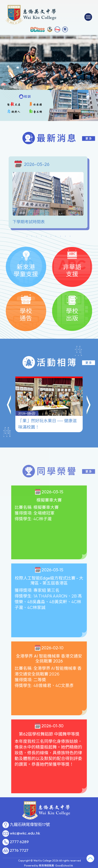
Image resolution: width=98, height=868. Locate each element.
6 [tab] (51, 237)
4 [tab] (41, 237)
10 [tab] (70, 237)
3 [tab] (37, 237)
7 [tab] (56, 237)
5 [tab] (46, 237)
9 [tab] (65, 237)
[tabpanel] (49, 193)
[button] (9, 405)
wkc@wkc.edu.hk (25, 833)
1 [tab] (27, 237)
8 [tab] (61, 237)
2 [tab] (32, 237)
